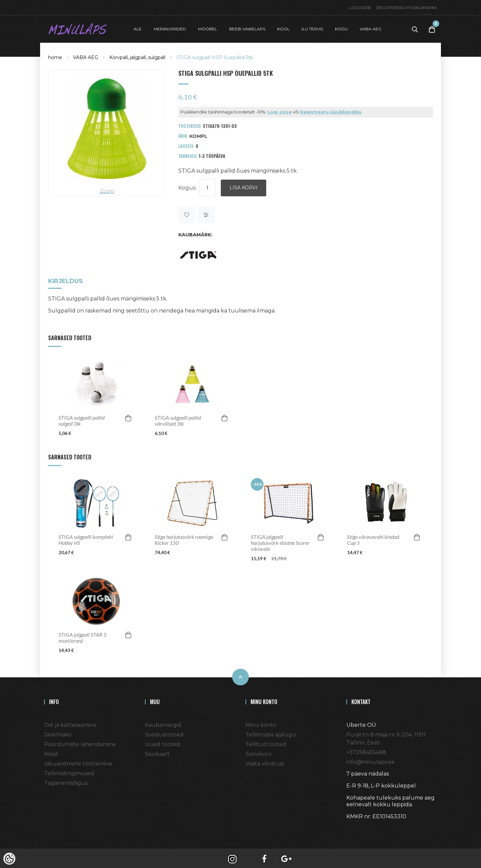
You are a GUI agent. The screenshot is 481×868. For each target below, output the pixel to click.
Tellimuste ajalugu (271, 733)
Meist (51, 752)
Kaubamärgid (163, 723)
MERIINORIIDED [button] (170, 28)
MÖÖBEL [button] (208, 28)
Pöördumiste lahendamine (80, 742)
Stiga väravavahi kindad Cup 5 (373, 538)
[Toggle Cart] (432, 28)
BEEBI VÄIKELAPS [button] (247, 28)
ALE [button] (138, 28)
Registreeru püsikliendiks (407, 8)
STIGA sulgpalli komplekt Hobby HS (86, 538)
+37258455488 (366, 750)
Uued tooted (163, 742)
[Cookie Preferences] (9, 859)
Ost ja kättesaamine (70, 723)
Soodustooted (164, 733)
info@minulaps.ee (370, 760)
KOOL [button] (283, 28)
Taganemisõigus (66, 781)
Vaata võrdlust (265, 762)
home (55, 55)
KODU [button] (341, 28)
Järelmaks (58, 733)
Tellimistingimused (69, 771)
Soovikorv (259, 752)
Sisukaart (157, 752)
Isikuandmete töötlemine (78, 762)
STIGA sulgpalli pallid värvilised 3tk (178, 419)
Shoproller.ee (358, 827)
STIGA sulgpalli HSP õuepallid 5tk (215, 55)
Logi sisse (360, 8)
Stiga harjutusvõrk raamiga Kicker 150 (184, 538)
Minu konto (261, 723)
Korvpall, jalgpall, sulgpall (137, 55)
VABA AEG (86, 55)
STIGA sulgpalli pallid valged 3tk (82, 419)
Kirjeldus (65, 280)
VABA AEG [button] (371, 28)
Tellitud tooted (266, 742)
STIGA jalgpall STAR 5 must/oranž (83, 636)
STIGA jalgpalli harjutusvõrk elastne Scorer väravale (280, 541)
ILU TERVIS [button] (312, 28)
